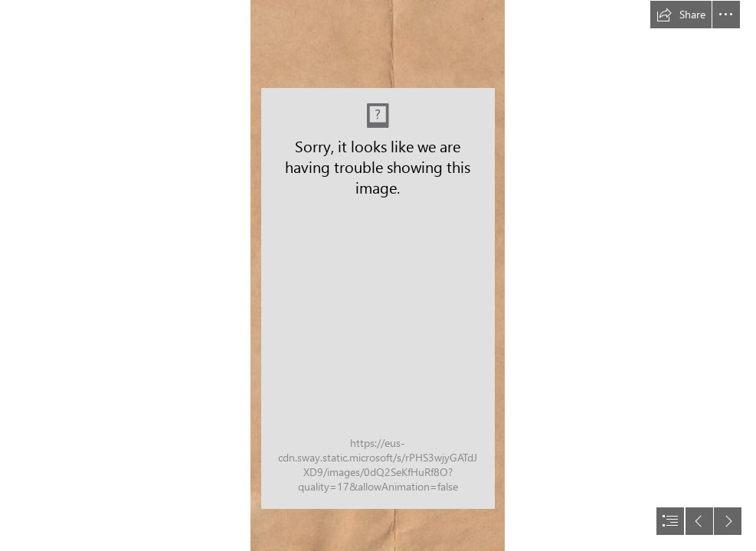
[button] (681, 15)
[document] (378, 275)
